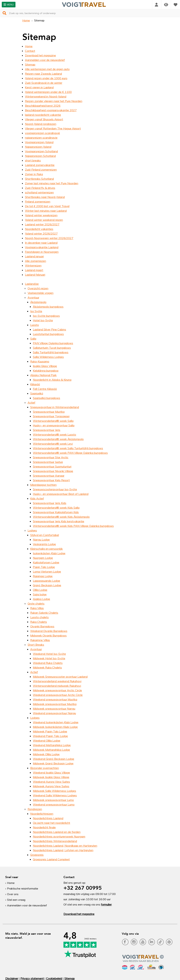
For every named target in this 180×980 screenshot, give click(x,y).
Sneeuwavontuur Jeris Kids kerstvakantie (59, 521)
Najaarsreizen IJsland (38, 147)
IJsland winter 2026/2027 (41, 233)
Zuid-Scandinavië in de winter (44, 83)
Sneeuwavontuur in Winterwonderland (55, 407)
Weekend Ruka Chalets (48, 663)
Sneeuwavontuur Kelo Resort (51, 480)
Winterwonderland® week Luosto (54, 434)
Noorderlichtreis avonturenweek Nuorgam (59, 836)
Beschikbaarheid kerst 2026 (43, 106)
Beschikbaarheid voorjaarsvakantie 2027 (51, 110)
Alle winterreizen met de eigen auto (47, 69)
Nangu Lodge (41, 540)
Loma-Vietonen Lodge (47, 572)
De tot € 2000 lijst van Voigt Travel (47, 206)
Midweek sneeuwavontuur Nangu (54, 709)
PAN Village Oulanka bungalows (53, 343)
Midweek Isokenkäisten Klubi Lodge (55, 727)
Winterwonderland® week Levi (53, 444)
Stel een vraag (16, 900)
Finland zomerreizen (38, 202)
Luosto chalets (39, 617)
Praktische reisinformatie (23, 888)
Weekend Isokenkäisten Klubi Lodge (56, 722)
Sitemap (30, 64)
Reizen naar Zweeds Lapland (43, 74)
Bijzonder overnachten (45, 768)
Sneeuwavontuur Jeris (47, 430)
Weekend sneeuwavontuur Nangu (54, 713)
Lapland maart (34, 270)
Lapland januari (34, 256)
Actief (31, 403)
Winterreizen (33, 265)
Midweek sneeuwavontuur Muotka (55, 704)
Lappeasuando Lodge (46, 581)
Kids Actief (37, 498)
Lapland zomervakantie (40, 165)
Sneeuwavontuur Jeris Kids (50, 503)
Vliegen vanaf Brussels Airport (44, 119)
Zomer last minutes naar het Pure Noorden (52, 183)
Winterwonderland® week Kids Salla (56, 508)
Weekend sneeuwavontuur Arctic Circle (58, 695)
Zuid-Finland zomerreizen (41, 170)
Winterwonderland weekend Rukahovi (57, 681)
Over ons (13, 894)
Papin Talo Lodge (44, 567)
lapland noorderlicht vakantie (43, 115)
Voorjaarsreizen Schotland (41, 151)
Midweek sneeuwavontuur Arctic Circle (57, 690)
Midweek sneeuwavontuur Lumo (53, 800)
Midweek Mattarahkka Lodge (51, 750)
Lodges (32, 530)
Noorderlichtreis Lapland (48, 818)
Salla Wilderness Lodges (48, 357)
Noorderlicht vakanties (39, 229)
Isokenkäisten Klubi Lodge (49, 553)
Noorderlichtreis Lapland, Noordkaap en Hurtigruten (65, 846)
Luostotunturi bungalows (48, 334)
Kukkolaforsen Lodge (46, 562)
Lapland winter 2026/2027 (42, 224)
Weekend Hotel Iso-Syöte (49, 654)
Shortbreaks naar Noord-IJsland (45, 197)
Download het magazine (40, 55)
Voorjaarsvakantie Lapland (42, 247)
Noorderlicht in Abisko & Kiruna (52, 380)
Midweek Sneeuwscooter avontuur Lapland (60, 677)
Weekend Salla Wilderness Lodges (55, 795)
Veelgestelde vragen (41, 293)
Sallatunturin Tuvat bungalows (52, 348)
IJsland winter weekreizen (41, 215)
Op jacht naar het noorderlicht (52, 823)
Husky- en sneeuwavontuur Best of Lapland (61, 494)
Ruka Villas (37, 608)
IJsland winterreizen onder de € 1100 (48, 92)
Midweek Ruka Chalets (47, 667)
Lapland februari (35, 275)
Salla (33, 339)
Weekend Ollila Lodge (47, 741)
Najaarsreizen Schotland (40, 156)
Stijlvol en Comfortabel (45, 535)
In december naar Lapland (41, 243)
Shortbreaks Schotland (39, 179)
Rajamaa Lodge (43, 576)
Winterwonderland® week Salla (53, 421)
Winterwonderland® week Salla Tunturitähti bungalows (68, 448)
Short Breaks (36, 645)
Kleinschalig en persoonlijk (46, 549)
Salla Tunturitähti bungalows (51, 352)
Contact (30, 51)
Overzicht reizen (38, 288)
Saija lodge (40, 594)
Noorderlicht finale (44, 827)
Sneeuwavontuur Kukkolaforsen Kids (56, 512)
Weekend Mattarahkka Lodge (52, 745)
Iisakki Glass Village (45, 366)
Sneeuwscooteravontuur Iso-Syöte (55, 489)
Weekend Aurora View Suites (51, 782)
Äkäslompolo (38, 302)
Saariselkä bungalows (46, 398)
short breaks (33, 160)
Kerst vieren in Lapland (39, 87)
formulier (106, 904)
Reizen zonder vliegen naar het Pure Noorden (54, 101)
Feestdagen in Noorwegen (42, 252)
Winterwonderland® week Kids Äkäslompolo (61, 517)
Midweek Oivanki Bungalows (48, 635)
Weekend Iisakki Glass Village (51, 773)
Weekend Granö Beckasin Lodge (54, 759)
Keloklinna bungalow (46, 371)
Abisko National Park (43, 375)
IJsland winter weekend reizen (44, 220)
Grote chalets (36, 603)
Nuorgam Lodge (43, 558)
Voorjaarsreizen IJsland (39, 142)
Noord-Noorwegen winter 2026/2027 (49, 238)
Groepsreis (37, 855)
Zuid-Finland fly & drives (40, 188)
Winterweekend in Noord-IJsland (46, 96)
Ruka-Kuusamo (40, 361)
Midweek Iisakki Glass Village (51, 777)
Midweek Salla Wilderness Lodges (54, 791)
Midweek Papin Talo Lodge (50, 731)
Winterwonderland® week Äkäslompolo (58, 439)
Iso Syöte (36, 311)
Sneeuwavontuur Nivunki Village (53, 471)
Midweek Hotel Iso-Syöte (49, 658)
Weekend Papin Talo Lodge (50, 736)
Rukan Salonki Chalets (44, 613)
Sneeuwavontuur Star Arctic (51, 457)
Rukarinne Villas (40, 640)
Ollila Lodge (40, 590)
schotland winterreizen (39, 192)
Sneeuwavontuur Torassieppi (51, 416)
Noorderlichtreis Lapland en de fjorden (57, 832)
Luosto (35, 325)
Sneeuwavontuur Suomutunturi (52, 466)
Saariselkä (37, 393)
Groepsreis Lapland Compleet (51, 859)
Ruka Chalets (39, 622)
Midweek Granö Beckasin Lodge (53, 763)
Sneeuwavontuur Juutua (48, 462)
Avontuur (33, 297)
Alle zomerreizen (36, 261)
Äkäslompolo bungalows (48, 307)
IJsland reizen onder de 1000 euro (46, 78)
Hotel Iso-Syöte (43, 320)
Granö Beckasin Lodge (47, 585)
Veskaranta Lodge (44, 544)
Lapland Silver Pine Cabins (49, 329)
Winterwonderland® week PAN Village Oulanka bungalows (70, 453)
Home (26, 20)
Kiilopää (35, 384)
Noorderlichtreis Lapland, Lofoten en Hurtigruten (63, 850)
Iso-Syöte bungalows (46, 316)
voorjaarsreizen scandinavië (42, 133)
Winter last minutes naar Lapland (46, 211)
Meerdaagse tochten (43, 485)
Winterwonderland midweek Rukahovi (57, 686)
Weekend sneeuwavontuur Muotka (55, 699)
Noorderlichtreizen (42, 814)
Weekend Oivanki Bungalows (49, 631)
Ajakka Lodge (41, 599)
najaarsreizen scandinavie (41, 138)
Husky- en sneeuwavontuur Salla (54, 425)
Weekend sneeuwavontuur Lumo (54, 804)
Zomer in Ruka (34, 174)
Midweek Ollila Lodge (46, 754)
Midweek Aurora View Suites (51, 786)
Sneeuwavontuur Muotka (49, 412)
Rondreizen (35, 809)
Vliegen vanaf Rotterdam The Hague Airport (53, 128)
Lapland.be (32, 284)
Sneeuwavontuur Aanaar (49, 476)
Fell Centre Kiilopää (45, 389)
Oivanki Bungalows (42, 626)
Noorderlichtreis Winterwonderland (55, 841)
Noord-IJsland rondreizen (41, 124)
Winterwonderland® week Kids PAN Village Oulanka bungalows (73, 526)
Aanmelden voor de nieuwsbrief (45, 60)
